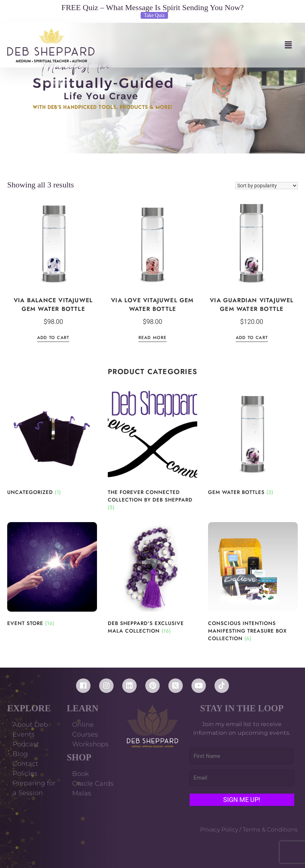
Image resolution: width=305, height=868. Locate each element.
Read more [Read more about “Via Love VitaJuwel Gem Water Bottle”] (153, 338)
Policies (25, 773)
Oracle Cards (93, 784)
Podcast (26, 744)
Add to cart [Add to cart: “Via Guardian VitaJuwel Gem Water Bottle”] (252, 338)
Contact (25, 764)
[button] (196, 45)
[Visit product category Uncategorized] (52, 443)
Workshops (90, 744)
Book (81, 774)
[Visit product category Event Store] (52, 575)
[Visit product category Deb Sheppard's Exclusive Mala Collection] (153, 579)
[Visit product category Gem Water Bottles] (253, 443)
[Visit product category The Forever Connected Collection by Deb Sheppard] (153, 451)
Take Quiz (154, 15)
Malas (82, 793)
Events (24, 734)
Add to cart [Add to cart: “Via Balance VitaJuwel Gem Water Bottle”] (53, 338)
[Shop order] (267, 186)
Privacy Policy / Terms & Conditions (249, 830)
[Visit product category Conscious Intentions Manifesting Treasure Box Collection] (253, 582)
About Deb (30, 725)
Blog (20, 754)
